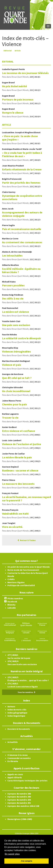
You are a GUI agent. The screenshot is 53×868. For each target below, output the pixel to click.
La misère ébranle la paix (17, 457)
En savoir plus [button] (12, 854)
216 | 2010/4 (35, 116)
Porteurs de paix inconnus (18, 99)
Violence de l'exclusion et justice (22, 444)
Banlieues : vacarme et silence (20, 470)
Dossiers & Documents (19, 729)
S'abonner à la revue (18, 755)
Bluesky (11, 605)
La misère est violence (15, 312)
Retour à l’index (26, 540)
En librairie (13, 761)
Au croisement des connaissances (22, 242)
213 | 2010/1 (35, 421)
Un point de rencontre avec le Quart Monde (29, 567)
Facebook (12, 602)
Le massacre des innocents (18, 484)
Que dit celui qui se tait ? (17, 378)
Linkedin (12, 608)
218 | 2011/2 (35, 103)
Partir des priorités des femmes (21, 183)
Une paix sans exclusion (16, 325)
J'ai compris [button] (26, 861)
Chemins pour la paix (14, 404)
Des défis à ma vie (13, 298)
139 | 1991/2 (35, 474)
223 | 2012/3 (35, 186)
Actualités (13, 742)
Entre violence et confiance (19, 431)
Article (18, 51)
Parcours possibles (13, 285)
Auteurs (11, 706)
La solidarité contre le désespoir (22, 338)
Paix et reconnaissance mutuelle (22, 229)
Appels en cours (15, 774)
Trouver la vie (10, 418)
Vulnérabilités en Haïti (15, 514)
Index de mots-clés (17, 710)
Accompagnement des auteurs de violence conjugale (22, 214)
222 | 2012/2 (35, 90)
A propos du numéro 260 (19, 794)
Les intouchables (12, 255)
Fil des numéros (15, 598)
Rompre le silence (13, 113)
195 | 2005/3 (35, 504)
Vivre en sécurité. (13, 527)
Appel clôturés (15, 777)
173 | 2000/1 (35, 435)
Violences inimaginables (16, 351)
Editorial (8, 51)
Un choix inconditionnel (16, 391)
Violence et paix (12, 365)
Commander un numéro (19, 758)
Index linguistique (16, 716)
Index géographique (17, 713)
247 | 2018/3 (35, 160)
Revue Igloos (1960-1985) (20, 819)
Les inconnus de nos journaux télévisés (25, 73)
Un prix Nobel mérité (14, 86)
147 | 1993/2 (35, 448)
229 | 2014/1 (35, 77)
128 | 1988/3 (35, 488)
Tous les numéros (26, 692)
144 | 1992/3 (35, 461)
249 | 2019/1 (35, 143)
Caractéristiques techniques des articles (27, 781)
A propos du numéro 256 (19, 800)
